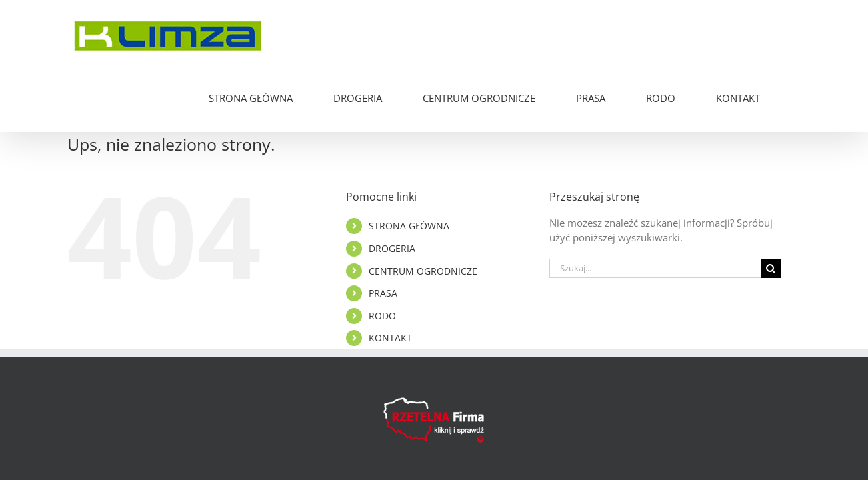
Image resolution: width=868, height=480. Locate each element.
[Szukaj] (771, 206)
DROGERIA (392, 186)
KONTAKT (390, 275)
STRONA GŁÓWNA (409, 163)
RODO (382, 253)
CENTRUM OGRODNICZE (423, 208)
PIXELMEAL (577, 436)
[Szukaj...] (655, 206)
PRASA (383, 230)
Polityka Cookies (462, 436)
